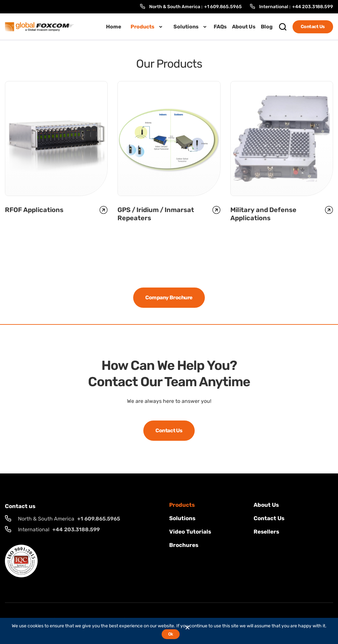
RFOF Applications (34, 210)
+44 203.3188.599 (313, 7)
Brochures (184, 545)
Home (114, 27)
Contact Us (313, 27)
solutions (182, 518)
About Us (244, 27)
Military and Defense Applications (263, 214)
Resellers (266, 532)
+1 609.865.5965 (223, 7)
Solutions (186, 27)
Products (142, 27)
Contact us (269, 518)
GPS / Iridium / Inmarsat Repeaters (156, 214)
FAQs (220, 27)
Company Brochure (169, 297)
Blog (267, 27)
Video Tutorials (190, 532)
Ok (171, 634)
